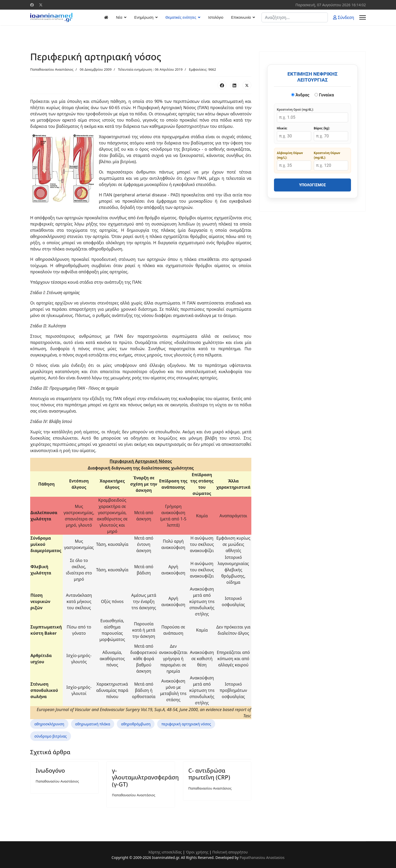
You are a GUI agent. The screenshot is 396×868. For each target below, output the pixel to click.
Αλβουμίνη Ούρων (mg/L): (290, 155)
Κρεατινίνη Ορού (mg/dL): (295, 110)
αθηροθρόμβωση (136, 724)
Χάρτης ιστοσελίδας (165, 852)
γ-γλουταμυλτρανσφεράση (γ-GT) (145, 777)
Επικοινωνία (241, 17)
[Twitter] (41, 5)
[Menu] (363, 17)
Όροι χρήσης (197, 852)
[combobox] (295, 17)
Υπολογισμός (312, 185)
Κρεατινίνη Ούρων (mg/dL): (327, 155)
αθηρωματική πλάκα (93, 724)
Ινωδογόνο (50, 770)
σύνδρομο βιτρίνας (51, 736)
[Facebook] (32, 5)
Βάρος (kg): (322, 128)
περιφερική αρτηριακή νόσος (186, 724)
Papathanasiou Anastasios (262, 857)
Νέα (119, 17)
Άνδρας (300, 95)
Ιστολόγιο (216, 17)
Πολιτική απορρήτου (230, 852)
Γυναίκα (324, 95)
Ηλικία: (282, 128)
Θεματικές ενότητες (181, 17)
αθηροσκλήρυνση (49, 724)
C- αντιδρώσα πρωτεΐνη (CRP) (209, 774)
